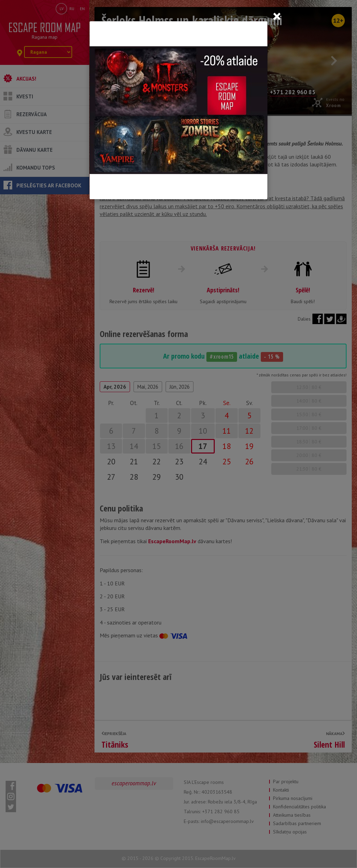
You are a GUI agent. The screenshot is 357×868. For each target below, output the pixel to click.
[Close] (277, 16)
